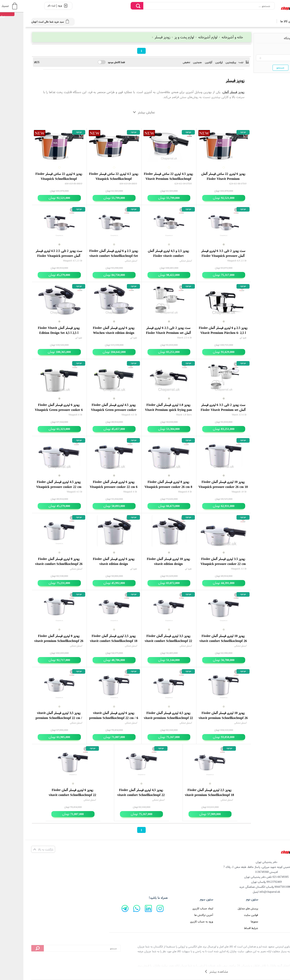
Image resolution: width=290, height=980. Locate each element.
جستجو (255, 67)
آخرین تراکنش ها (178, 915)
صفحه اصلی (271, 908)
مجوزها (229, 921)
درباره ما (273, 921)
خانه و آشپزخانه (205, 37)
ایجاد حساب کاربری (177, 908)
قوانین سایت (226, 915)
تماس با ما (272, 915)
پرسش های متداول (223, 908)
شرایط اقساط (226, 928)
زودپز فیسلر (136, 37)
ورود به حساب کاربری (176, 921)
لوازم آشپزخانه (181, 37)
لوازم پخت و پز (158, 37)
